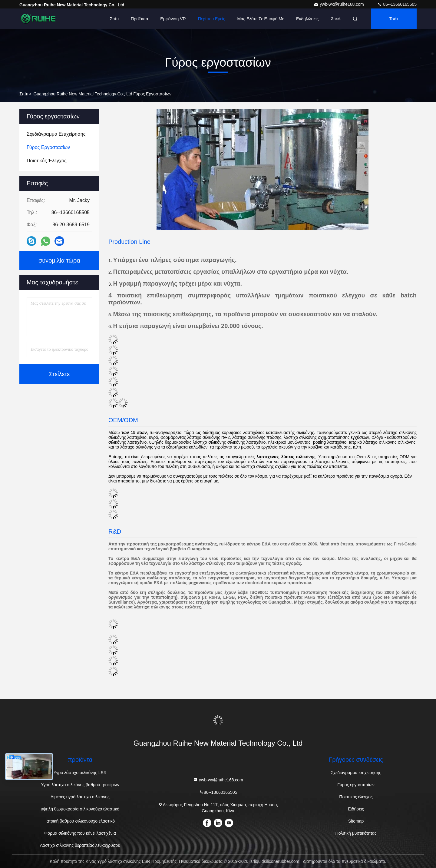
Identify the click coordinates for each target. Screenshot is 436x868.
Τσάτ (394, 19)
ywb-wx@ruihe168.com (339, 4)
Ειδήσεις (356, 809)
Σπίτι (114, 19)
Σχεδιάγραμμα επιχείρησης (356, 773)
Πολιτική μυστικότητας (356, 833)
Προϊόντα (139, 19)
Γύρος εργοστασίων (356, 785)
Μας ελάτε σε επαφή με (261, 19)
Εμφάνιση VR (173, 19)
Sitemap (356, 821)
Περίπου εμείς (212, 19)
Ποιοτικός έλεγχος (356, 797)
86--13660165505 (397, 4)
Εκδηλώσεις (307, 19)
